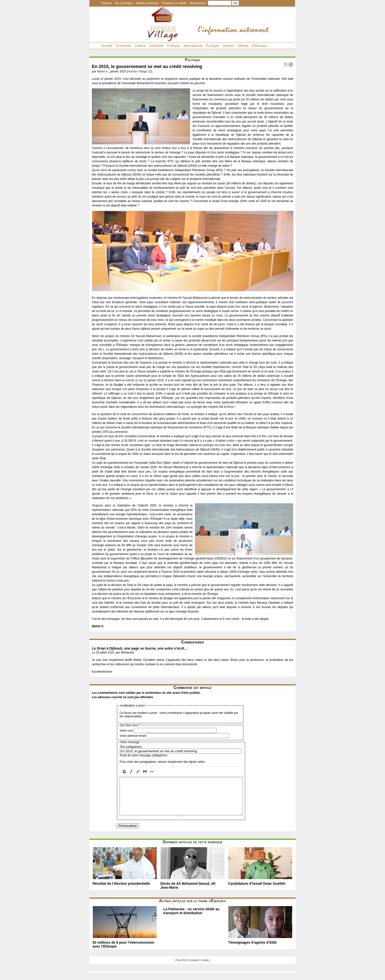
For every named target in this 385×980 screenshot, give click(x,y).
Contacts (194, 968)
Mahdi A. (103, 71)
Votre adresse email (133, 736)
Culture (140, 46)
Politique (173, 46)
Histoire (228, 46)
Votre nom (126, 731)
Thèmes (106, 3)
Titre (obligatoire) (131, 747)
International (193, 46)
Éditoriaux (260, 46)
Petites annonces (147, 3)
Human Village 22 (140, 71)
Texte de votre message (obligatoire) (143, 755)
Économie (124, 46)
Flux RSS (182, 968)
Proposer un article (174, 3)
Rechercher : (199, 3)
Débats (243, 46)
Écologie (212, 46)
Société (107, 46)
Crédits (205, 968)
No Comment (124, 3)
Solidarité (156, 46)
